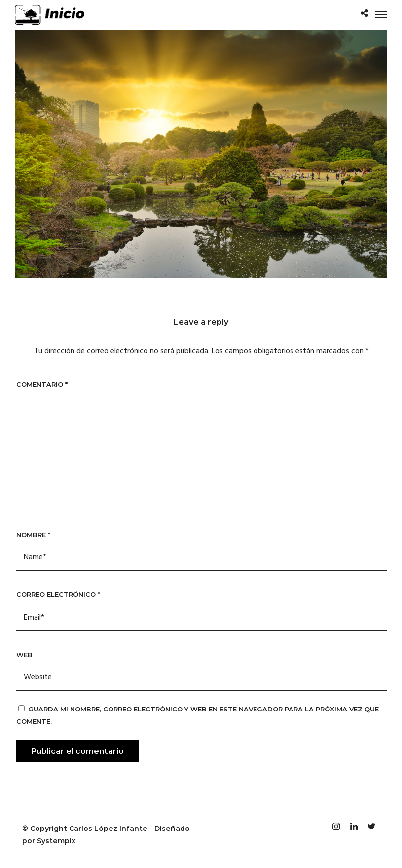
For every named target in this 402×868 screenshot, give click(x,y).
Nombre (33, 535)
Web (24, 655)
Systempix (56, 841)
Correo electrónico (58, 594)
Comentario (42, 384)
